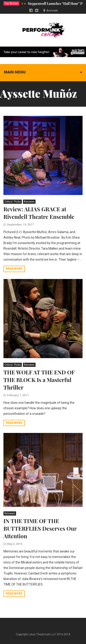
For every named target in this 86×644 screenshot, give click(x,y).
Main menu (15, 72)
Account (52, 11)
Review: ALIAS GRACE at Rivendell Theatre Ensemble (39, 213)
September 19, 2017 (20, 225)
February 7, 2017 (18, 395)
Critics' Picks (13, 202)
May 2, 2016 (15, 544)
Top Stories (11, 3)
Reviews (29, 202)
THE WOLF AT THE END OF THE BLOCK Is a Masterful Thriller (39, 380)
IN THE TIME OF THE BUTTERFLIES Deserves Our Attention (40, 528)
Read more (14, 269)
